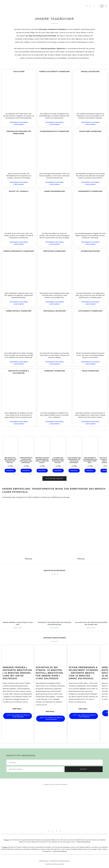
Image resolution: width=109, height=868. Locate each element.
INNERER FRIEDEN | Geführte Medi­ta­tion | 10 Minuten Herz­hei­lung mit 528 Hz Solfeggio (17, 673)
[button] (106, 6)
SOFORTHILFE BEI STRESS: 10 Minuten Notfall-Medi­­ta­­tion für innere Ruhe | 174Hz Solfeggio (49, 673)
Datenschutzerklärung (84, 842)
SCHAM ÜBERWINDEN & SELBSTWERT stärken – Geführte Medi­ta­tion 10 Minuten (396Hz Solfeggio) (83, 673)
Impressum (44, 861)
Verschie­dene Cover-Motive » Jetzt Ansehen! (19, 123)
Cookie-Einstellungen (54, 864)
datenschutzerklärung (60, 861)
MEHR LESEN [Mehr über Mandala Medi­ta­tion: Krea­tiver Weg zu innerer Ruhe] (18, 628)
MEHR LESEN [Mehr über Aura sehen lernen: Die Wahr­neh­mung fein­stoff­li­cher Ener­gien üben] (91, 628)
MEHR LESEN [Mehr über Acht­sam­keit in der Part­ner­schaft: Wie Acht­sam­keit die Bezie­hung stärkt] (54, 628)
